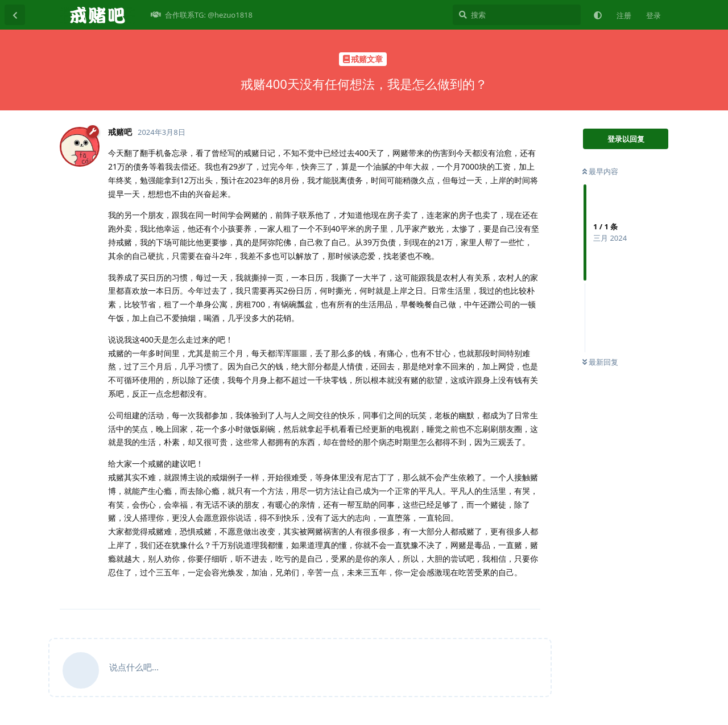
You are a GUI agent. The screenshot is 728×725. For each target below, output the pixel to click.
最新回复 (600, 362)
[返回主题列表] (15, 15)
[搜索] (517, 15)
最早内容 (600, 171)
